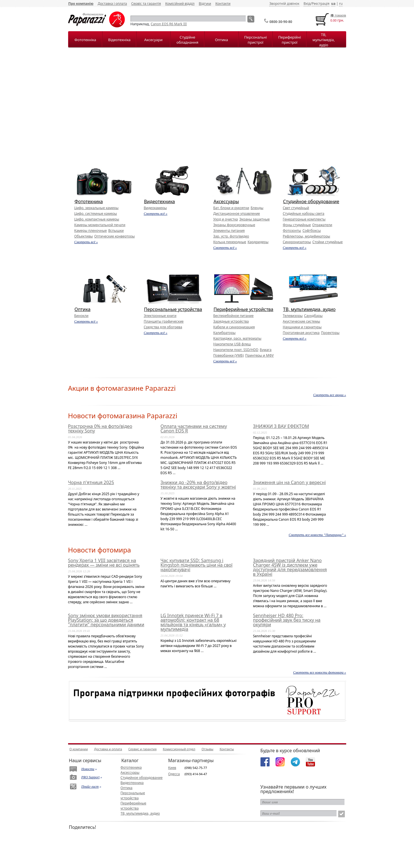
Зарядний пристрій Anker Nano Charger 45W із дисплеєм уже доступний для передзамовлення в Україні (290, 567)
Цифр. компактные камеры (97, 219)
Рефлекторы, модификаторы (307, 236)
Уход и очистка (226, 219)
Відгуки (205, 4)
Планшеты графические (164, 321)
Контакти (223, 4)
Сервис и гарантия (142, 749)
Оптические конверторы (114, 236)
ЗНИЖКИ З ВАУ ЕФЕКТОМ (281, 426)
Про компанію (81, 4)
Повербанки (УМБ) (229, 355)
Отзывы (207, 749)
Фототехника (89, 201)
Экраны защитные (254, 219)
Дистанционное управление (237, 214)
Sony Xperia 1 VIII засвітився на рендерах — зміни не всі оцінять (104, 563)
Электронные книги (160, 316)
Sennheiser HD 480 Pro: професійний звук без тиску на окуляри (287, 620)
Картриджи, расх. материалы (238, 338)
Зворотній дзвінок (284, 4)
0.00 (333, 20)
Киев (172, 768)
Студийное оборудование (311, 201)
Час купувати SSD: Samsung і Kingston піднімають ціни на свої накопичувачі (197, 565)
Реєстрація (320, 4)
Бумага (266, 350)
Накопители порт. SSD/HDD (236, 350)
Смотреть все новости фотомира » (320, 672)
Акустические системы (302, 321)
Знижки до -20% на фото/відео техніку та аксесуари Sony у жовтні (198, 485)
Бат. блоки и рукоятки (231, 208)
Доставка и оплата (108, 749)
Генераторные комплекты (304, 219)
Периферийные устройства (244, 309)
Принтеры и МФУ (259, 355)
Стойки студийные (328, 242)
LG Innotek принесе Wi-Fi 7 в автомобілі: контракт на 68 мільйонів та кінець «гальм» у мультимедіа (193, 622)
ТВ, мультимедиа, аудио (309, 309)
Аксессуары (226, 201)
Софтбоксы (312, 231)
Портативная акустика (301, 333)
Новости (88, 769)
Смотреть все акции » (330, 395)
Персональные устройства (173, 309)
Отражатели (322, 225)
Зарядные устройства (231, 321)
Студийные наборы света (304, 214)
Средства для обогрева (163, 327)
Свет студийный (296, 208)
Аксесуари (153, 40)
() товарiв (338, 15)
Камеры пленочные (91, 231)
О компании (79, 749)
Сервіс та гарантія (146, 4)
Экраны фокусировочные (234, 225)
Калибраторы (225, 333)
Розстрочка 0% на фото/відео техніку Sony (100, 428)
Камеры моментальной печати (100, 225)
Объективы (84, 236)
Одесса (174, 774)
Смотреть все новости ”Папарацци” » (317, 535)
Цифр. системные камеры (96, 214)
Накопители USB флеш (232, 344)
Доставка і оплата (112, 4)
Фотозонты (292, 231)
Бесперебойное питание (234, 316)
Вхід (307, 4)
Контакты (227, 749)
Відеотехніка (119, 40)
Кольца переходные (230, 242)
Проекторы (330, 333)
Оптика (222, 40)
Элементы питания (229, 231)
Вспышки (116, 231)
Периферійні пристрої (289, 40)
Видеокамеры (155, 208)
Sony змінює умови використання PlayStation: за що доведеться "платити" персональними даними (106, 620)
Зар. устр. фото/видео (231, 236)
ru (341, 4)
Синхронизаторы (297, 242)
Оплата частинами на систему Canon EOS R (194, 428)
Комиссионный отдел (179, 749)
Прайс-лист (90, 787)
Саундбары (313, 316)
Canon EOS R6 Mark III (169, 24)
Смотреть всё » (86, 242)
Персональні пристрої (256, 40)
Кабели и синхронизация (234, 327)
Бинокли (81, 316)
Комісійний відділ (180, 4)
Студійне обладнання (187, 40)
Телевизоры (293, 316)
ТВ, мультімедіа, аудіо (323, 40)
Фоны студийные (297, 225)
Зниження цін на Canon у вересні (290, 482)
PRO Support (91, 777)
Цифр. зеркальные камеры (96, 208)
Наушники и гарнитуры (302, 327)
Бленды (257, 208)
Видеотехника (160, 201)
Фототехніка (85, 40)
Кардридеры (258, 242)
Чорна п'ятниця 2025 (91, 482)
